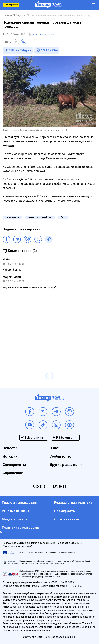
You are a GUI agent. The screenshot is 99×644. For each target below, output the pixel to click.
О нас (54, 448)
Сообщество (60, 456)
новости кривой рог (40, 217)
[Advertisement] (49, 330)
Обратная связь (67, 519)
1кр (63, 217)
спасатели (12, 217)
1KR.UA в (20, 50)
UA (17, 42)
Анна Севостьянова (44, 34)
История (10, 456)
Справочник (13, 473)
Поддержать (11, 5)
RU (24, 42)
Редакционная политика (73, 503)
